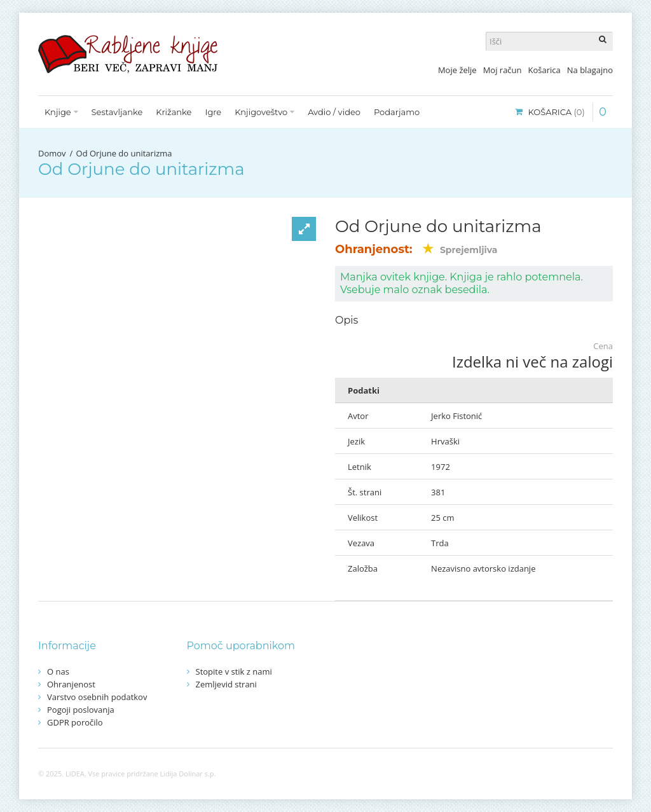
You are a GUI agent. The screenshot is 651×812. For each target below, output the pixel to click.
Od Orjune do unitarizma (124, 153)
